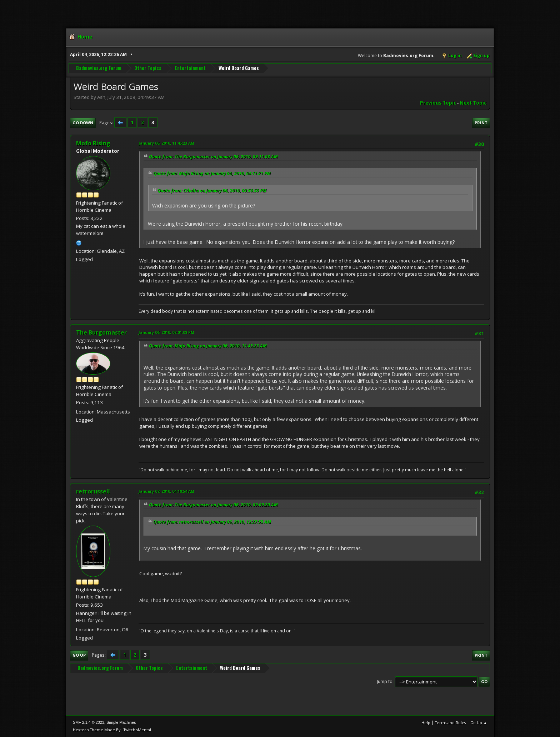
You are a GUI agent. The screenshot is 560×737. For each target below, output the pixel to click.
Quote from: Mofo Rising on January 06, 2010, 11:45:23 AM (208, 346)
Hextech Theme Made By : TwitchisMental (112, 730)
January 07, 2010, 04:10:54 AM (166, 491)
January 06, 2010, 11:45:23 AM (166, 143)
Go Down (83, 123)
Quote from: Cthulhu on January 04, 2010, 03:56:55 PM (212, 190)
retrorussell (93, 491)
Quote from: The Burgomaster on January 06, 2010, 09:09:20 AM (213, 505)
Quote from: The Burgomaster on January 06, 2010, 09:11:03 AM (213, 157)
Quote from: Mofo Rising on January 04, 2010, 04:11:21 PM (212, 173)
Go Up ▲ (479, 723)
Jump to (385, 681)
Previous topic (438, 103)
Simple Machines (121, 722)
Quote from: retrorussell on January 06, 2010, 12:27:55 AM (212, 522)
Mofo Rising (93, 143)
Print (481, 123)
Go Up (79, 655)
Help (426, 723)
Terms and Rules (450, 723)
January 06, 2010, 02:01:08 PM (166, 332)
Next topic (473, 103)
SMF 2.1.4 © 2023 (89, 722)
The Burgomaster (101, 332)
